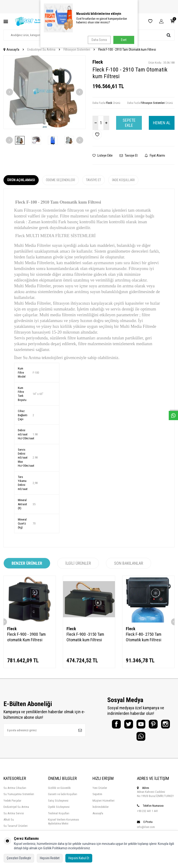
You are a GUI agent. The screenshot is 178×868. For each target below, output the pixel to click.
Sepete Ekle (129, 123)
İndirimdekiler (101, 810)
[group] (44, 92)
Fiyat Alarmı (155, 155)
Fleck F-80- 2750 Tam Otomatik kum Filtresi (144, 637)
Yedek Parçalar (12, 804)
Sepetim (97, 797)
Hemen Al (162, 123)
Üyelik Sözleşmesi (59, 810)
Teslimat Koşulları (59, 816)
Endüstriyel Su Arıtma (41, 50)
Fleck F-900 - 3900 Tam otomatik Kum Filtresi (26, 637)
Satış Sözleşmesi (58, 804)
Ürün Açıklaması (21, 180)
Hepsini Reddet (50, 858)
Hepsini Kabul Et (79, 858)
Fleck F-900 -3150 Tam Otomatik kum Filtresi (85, 637)
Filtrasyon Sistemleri (77, 50)
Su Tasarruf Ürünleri (16, 829)
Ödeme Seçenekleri (60, 180)
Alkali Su (9, 823)
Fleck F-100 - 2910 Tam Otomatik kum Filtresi (127, 50)
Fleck (98, 62)
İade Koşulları (123, 180)
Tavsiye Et (129, 155)
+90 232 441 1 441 (148, 814)
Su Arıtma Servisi (14, 816)
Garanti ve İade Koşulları (63, 797)
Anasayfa (11, 50)
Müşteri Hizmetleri (103, 804)
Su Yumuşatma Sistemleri (19, 797)
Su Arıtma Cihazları (15, 791)
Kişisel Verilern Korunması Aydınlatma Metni (64, 825)
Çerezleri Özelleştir (19, 858)
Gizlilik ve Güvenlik (59, 791)
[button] (10, 92)
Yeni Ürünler (100, 791)
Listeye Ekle (103, 155)
